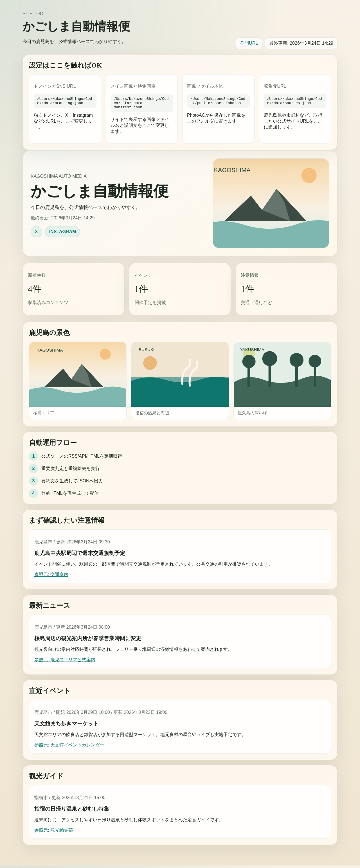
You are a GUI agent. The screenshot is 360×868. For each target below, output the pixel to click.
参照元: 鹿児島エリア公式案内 (65, 662)
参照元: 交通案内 (51, 577)
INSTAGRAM (63, 234)
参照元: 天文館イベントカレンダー (69, 747)
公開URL (249, 43)
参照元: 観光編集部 (54, 833)
